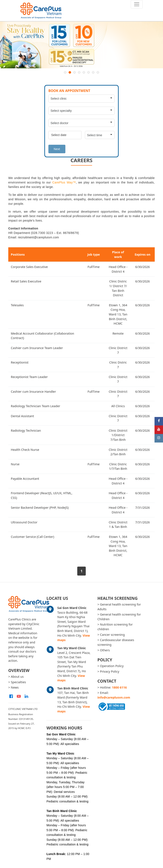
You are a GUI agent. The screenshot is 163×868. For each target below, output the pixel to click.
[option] (81, 45)
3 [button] (74, 72)
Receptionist (20, 362)
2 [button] (70, 72)
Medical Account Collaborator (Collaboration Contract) (42, 336)
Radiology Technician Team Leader (36, 406)
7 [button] (93, 72)
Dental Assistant (22, 416)
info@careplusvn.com (114, 697)
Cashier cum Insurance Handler (33, 392)
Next (57, 149)
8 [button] (98, 72)
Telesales (17, 305)
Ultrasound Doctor (24, 522)
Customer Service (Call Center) (32, 537)
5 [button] (84, 72)
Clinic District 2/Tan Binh (118, 452)
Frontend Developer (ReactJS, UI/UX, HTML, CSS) (42, 495)
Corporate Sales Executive (29, 267)
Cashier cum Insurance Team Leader (37, 348)
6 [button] (89, 72)
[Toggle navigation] (137, 4)
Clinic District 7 (118, 350)
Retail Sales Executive (26, 281)
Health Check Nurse (25, 450)
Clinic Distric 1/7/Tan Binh (118, 466)
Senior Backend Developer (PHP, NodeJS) (40, 508)
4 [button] (79, 72)
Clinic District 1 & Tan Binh (118, 525)
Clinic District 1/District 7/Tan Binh (118, 435)
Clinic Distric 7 (118, 365)
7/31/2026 (142, 508)
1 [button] (65, 72)
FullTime (93, 267)
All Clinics (118, 406)
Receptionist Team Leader (29, 377)
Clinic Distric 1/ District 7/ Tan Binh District (118, 288)
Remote (118, 333)
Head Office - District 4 (118, 269)
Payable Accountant (25, 479)
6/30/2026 (142, 267)
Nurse (15, 464)
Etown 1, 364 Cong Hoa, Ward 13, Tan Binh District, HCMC (118, 314)
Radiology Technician (26, 430)
